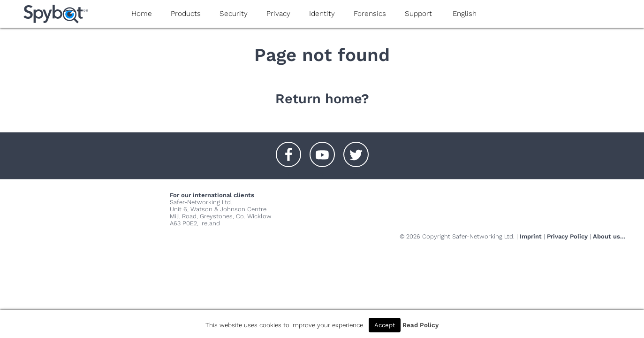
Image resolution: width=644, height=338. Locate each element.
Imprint (531, 236)
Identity (322, 14)
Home (142, 14)
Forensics (370, 14)
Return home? (322, 99)
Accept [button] (385, 325)
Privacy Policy (567, 236)
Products (186, 14)
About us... (609, 236)
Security (234, 14)
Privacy (278, 14)
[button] (288, 150)
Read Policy (420, 325)
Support (418, 14)
